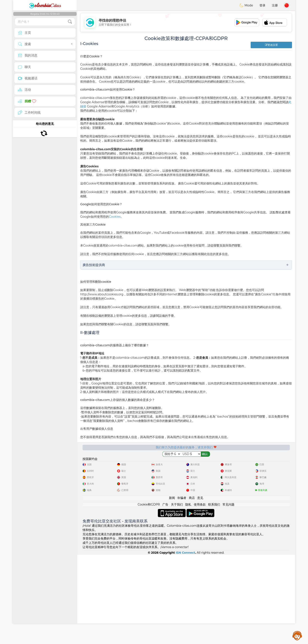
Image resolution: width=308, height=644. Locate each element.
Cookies (115, 217)
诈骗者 (182, 587)
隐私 (188, 594)
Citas (45, 5)
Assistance (297, 635)
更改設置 (271, 45)
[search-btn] (70, 22)
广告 (165, 594)
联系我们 (214, 594)
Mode (246, 5)
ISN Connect (186, 642)
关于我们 (177, 594)
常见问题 (228, 594)
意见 (200, 587)
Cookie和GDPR (149, 594)
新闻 (172, 587)
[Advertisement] (186, 22)
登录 (262, 5)
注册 (275, 5)
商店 (192, 587)
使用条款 (200, 594)
